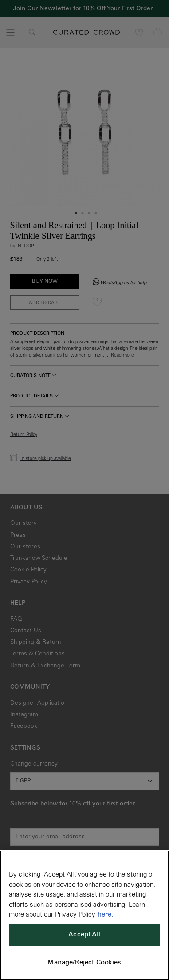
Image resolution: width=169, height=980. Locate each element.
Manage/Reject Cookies (84, 963)
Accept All (84, 935)
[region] (84, 915)
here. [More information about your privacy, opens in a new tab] (105, 915)
